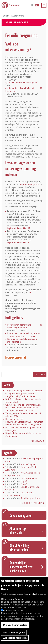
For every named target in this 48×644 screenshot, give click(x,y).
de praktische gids (28, 184)
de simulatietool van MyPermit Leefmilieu (20, 90)
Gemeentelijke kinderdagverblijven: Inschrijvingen (21, 567)
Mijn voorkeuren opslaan (15, 625)
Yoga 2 (16, 481)
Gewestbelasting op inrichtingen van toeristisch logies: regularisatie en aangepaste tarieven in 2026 (23, 408)
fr (32, 5)
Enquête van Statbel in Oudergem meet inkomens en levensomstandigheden (24, 423)
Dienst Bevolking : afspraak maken (20, 548)
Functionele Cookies (13, 599)
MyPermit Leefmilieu (17, 228)
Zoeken (41, 375)
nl (37, 5)
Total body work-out (23, 498)
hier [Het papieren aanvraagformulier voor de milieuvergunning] (30, 292)
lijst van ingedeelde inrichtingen (21, 82)
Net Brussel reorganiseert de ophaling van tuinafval (24, 401)
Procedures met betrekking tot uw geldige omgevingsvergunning (24, 335)
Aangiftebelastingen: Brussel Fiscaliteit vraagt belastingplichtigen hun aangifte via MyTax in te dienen (24, 393)
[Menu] (44, 5)
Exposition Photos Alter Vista (22, 468)
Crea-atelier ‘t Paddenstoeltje (20, 494)
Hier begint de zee (14, 419)
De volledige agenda (30, 503)
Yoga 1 (16, 484)
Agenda (8, 453)
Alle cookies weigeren (14, 632)
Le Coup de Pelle (21, 478)
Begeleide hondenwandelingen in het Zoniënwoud (23, 435)
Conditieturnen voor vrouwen (23, 488)
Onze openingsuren (21, 516)
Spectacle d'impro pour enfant (24, 460)
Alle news (36, 441)
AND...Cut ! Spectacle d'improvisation (23, 474)
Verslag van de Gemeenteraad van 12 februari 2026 (23, 415)
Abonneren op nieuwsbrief (18, 531)
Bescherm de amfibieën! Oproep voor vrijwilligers (23, 429)
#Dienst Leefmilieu (15, 358)
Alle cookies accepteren (15, 638)
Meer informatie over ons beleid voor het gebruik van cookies (24, 594)
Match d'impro (20, 464)
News (7, 385)
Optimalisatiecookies (13, 610)
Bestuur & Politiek (18, 22)
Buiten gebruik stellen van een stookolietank (22, 340)
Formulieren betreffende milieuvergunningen (19, 326)
